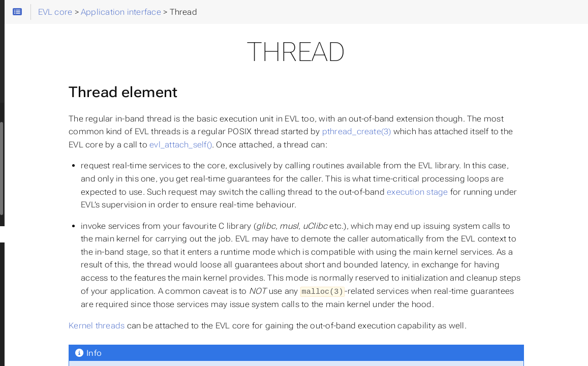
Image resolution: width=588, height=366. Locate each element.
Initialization (46, 218)
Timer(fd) (41, 348)
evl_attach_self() (484, 145)
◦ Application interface (56, 186)
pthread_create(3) (213, 145)
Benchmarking (42, 169)
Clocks (36, 332)
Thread (37, 234)
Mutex (36, 251)
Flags (34, 299)
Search (9, 77)
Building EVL (39, 104)
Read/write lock (52, 267)
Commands (38, 153)
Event (34, 283)
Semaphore (45, 316)
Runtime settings (47, 120)
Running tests (41, 137)
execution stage (293, 218)
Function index (51, 202)
